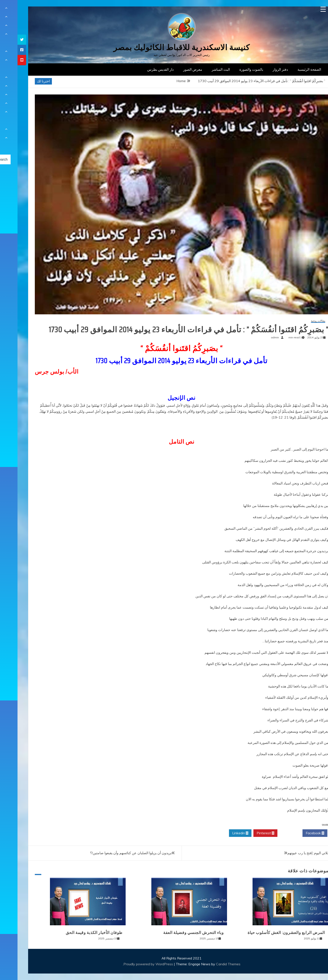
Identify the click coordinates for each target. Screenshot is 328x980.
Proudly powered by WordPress (131, 964)
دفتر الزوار (263, 69)
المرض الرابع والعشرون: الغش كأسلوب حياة (269, 933)
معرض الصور (175, 69)
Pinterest (248, 833)
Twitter (272, 833)
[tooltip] (4, 40)
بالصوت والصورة (234, 69)
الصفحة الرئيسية (292, 69)
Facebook (297, 833)
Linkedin (223, 833)
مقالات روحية (301, 321)
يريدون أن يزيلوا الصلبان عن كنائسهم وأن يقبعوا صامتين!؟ (113, 853)
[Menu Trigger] (306, 9)
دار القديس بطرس (143, 69)
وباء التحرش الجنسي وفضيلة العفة (176, 933)
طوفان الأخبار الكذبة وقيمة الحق (77, 933)
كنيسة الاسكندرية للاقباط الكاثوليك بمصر (164, 47)
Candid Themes (211, 964)
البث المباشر (203, 69)
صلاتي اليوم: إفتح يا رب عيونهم (291, 853)
